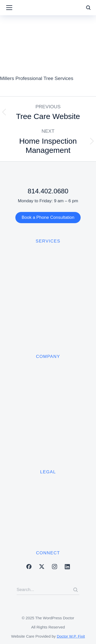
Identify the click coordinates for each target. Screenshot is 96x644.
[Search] (76, 590)
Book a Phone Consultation (48, 217)
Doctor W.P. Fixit (71, 636)
